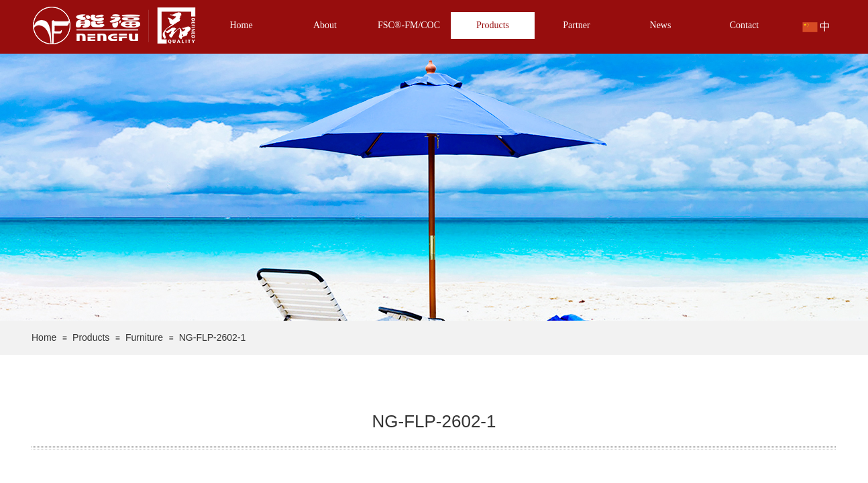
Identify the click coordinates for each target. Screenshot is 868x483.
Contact (745, 25)
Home (241, 25)
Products (493, 25)
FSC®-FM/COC (409, 25)
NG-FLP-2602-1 (213, 337)
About (325, 25)
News (661, 25)
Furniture (144, 337)
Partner (576, 25)
